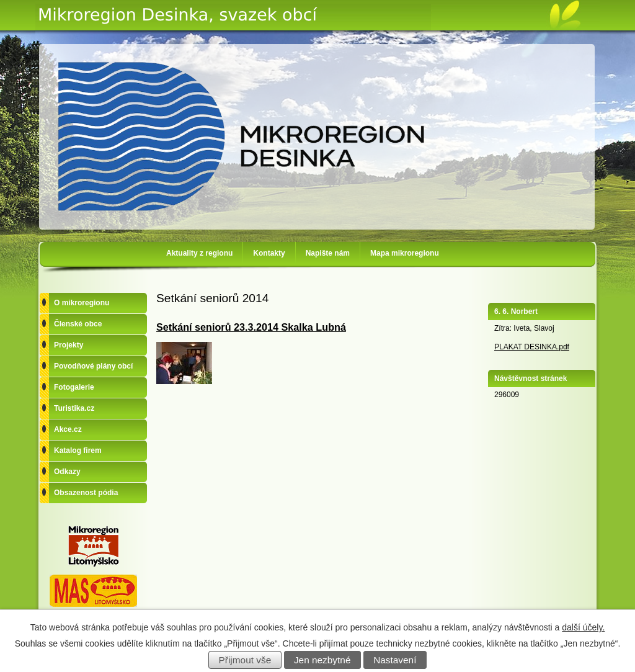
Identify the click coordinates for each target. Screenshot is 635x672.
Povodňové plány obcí (93, 366)
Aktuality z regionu (199, 253)
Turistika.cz (74, 408)
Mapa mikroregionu (405, 253)
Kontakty (269, 253)
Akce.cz (68, 429)
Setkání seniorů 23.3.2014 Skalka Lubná (251, 327)
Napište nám (328, 253)
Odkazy (67, 472)
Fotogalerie (74, 387)
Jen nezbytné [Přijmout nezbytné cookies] (322, 660)
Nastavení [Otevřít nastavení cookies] (395, 660)
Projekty (69, 345)
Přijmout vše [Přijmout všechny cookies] (245, 660)
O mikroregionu (82, 303)
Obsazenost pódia (86, 493)
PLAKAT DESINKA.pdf (532, 347)
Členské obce (78, 324)
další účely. (583, 627)
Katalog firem (78, 450)
